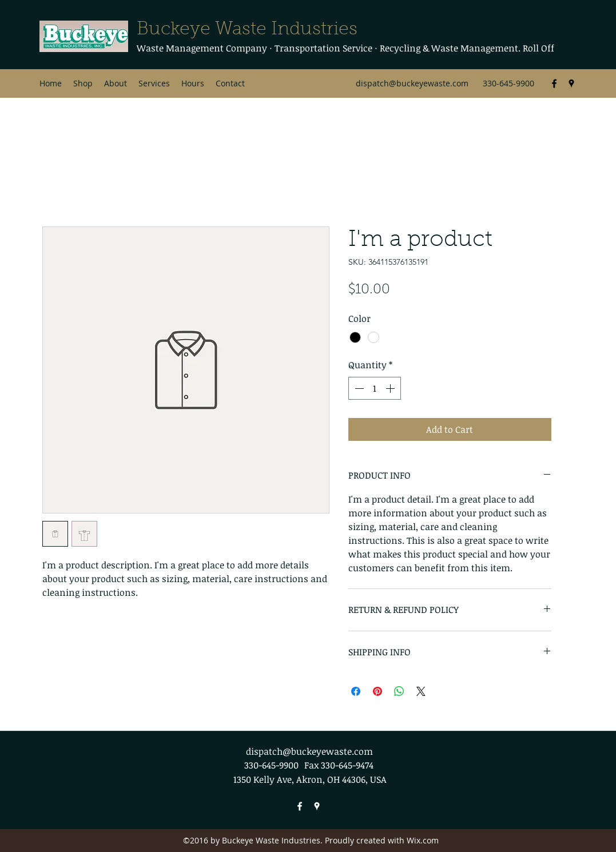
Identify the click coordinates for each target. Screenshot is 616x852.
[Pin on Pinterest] (377, 691)
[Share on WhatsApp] (399, 691)
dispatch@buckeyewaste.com (412, 83)
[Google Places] (571, 83)
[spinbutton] (375, 388)
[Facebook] (554, 83)
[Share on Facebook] (356, 691)
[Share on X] (421, 691)
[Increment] (391, 388)
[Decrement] (358, 388)
